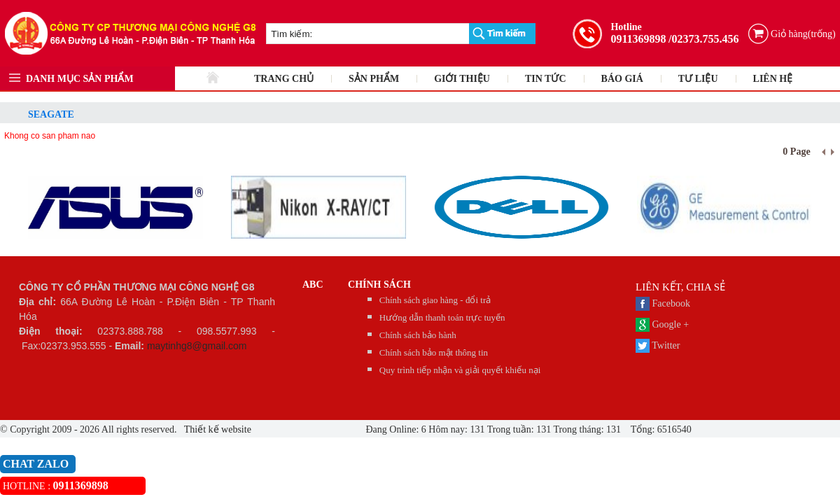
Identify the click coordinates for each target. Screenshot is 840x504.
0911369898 (638, 39)
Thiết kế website (217, 429)
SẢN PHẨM (374, 79)
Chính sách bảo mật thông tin (434, 352)
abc (313, 285)
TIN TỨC (546, 79)
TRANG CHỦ (284, 79)
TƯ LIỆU (698, 79)
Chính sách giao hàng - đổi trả (435, 300)
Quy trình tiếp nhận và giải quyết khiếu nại (460, 370)
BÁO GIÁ (622, 79)
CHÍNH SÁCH (379, 285)
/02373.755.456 (703, 39)
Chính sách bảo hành (418, 335)
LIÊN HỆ (773, 79)
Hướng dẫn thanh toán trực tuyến (442, 317)
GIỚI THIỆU (462, 79)
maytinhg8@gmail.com (197, 346)
